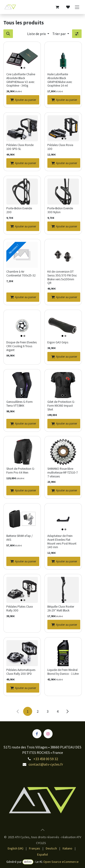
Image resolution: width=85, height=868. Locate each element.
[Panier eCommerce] (57, 7)
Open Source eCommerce (61, 862)
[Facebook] (37, 734)
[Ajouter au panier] (23, 100)
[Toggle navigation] (77, 7)
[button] (8, 34)
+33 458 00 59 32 (46, 759)
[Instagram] (48, 734)
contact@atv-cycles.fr (46, 764)
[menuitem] (16, 848)
